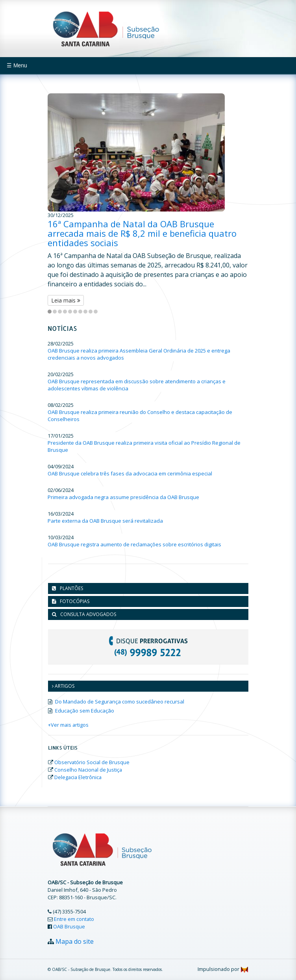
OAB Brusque (69, 926)
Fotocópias (75, 601)
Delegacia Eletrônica (78, 777)
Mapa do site (75, 941)
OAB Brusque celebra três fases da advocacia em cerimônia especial (130, 473)
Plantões (71, 588)
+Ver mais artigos (68, 725)
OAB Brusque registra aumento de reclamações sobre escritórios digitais (134, 544)
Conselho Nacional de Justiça (88, 770)
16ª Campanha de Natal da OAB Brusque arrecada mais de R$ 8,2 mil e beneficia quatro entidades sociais (142, 233)
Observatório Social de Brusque (92, 762)
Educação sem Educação (85, 711)
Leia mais (66, 300)
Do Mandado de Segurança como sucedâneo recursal (120, 702)
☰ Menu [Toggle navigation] (17, 65)
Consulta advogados (88, 614)
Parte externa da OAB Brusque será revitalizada (105, 521)
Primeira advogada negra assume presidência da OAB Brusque (123, 497)
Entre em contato (74, 919)
